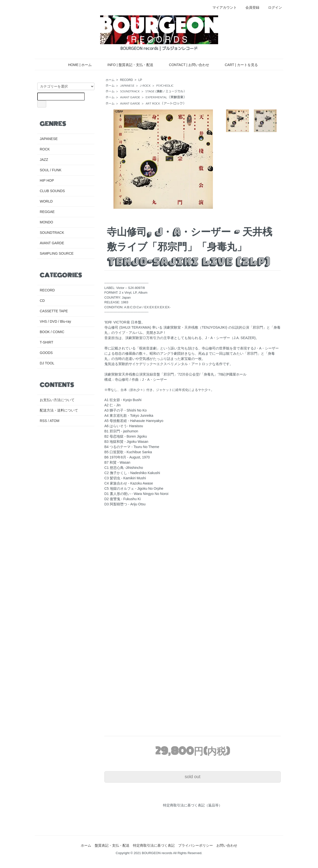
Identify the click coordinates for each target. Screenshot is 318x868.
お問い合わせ (227, 845)
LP (140, 80)
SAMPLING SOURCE (57, 253)
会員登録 (250, 7)
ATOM (55, 421)
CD (42, 301)
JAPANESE (127, 86)
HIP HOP (47, 180)
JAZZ (44, 160)
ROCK (45, 149)
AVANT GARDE (130, 97)
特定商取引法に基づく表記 (154, 845)
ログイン (272, 7)
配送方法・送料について (59, 410)
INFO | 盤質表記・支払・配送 (127, 65)
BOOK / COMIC (52, 332)
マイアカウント (222, 7)
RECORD (126, 80)
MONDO (46, 222)
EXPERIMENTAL (166, 97)
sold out (192, 777)
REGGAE (47, 212)
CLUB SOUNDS (52, 191)
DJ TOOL (47, 363)
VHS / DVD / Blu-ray (55, 321)
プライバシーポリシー (196, 845)
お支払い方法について (57, 400)
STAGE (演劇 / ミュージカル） (166, 91)
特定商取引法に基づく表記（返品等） (193, 805)
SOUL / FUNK (51, 170)
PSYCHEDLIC (165, 86)
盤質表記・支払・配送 (112, 845)
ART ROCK (166, 103)
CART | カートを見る (238, 65)
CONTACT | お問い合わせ (185, 65)
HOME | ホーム (76, 65)
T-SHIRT (46, 342)
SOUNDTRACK (130, 91)
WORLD (46, 201)
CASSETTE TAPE (54, 311)
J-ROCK (145, 86)
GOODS (46, 353)
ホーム (110, 80)
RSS (43, 421)
